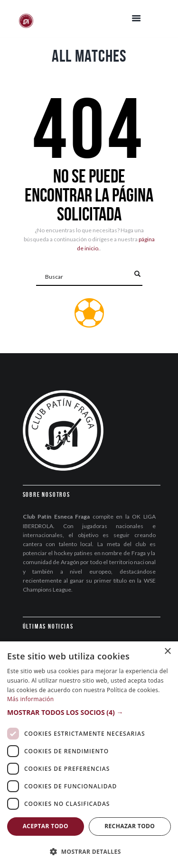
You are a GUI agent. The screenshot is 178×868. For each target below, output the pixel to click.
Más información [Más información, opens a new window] (30, 699)
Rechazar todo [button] (130, 826)
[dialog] (89, 755)
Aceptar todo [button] (46, 826)
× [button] (167, 652)
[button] (89, 712)
